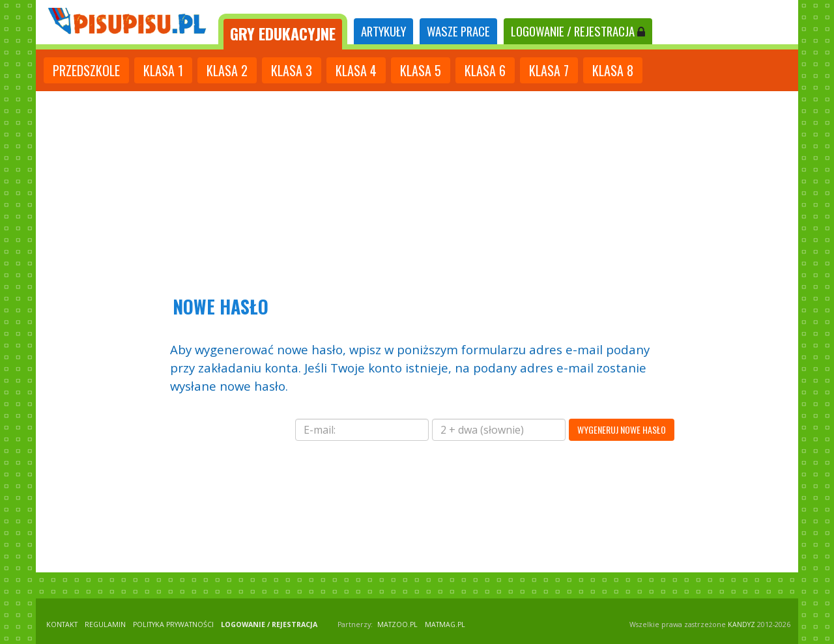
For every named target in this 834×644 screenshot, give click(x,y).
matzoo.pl (397, 624)
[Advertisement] (417, 189)
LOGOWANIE (578, 31)
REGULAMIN (105, 624)
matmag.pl (445, 624)
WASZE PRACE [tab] (458, 31)
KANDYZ (741, 624)
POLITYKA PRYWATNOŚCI (173, 624)
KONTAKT (62, 624)
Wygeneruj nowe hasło (622, 429)
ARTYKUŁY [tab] (383, 31)
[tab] (283, 32)
